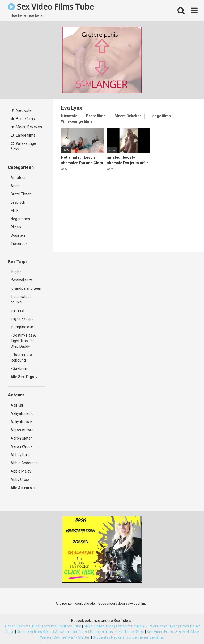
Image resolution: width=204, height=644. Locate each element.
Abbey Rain (20, 455)
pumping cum (23, 327)
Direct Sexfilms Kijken (35, 632)
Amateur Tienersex (71, 632)
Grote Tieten (21, 194)
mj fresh (18, 310)
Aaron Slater (21, 438)
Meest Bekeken (26, 127)
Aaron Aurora (22, 430)
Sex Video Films (160, 632)
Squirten (18, 235)
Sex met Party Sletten (72, 637)
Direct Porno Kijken (162, 626)
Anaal (16, 186)
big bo (16, 272)
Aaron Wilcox (22, 446)
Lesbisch (18, 202)
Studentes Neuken (108, 637)
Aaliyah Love (21, 422)
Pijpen (16, 227)
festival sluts (22, 280)
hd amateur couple (21, 299)
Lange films (23, 135)
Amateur (18, 178)
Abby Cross (20, 479)
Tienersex (19, 244)
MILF (14, 211)
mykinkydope (22, 319)
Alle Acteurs (23, 488)
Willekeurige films (23, 146)
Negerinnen (20, 219)
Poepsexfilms (101, 632)
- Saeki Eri (19, 368)
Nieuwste (21, 110)
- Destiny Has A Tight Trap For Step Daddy (23, 341)
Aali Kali (17, 405)
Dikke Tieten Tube (99, 626)
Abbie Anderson (24, 463)
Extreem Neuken (130, 626)
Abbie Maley (21, 471)
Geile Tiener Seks (130, 632)
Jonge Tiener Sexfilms (145, 637)
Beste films (23, 119)
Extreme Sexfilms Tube (62, 626)
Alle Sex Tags (24, 377)
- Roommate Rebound (21, 357)
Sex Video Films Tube (51, 7)
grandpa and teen (26, 288)
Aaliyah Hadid (22, 413)
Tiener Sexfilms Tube (22, 626)
